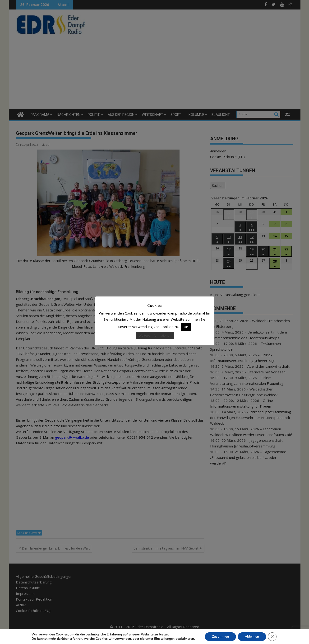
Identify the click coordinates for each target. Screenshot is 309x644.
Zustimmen (220, 637)
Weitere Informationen (155, 335)
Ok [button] (186, 327)
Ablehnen (252, 637)
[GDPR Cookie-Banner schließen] (272, 637)
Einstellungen (164, 639)
